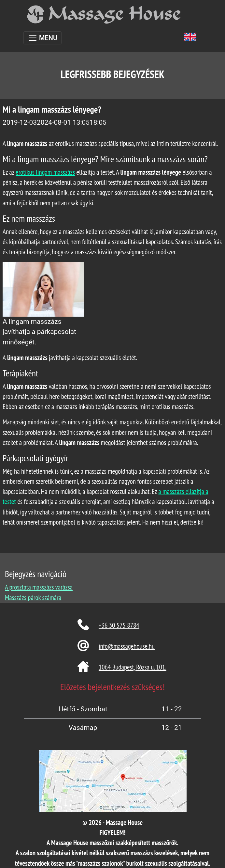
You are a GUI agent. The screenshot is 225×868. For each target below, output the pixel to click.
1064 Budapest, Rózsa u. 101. (133, 667)
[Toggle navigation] (42, 38)
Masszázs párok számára (33, 598)
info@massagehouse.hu (127, 646)
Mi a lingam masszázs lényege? (52, 109)
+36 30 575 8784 (119, 625)
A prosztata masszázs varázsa (39, 587)
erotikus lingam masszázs (45, 172)
